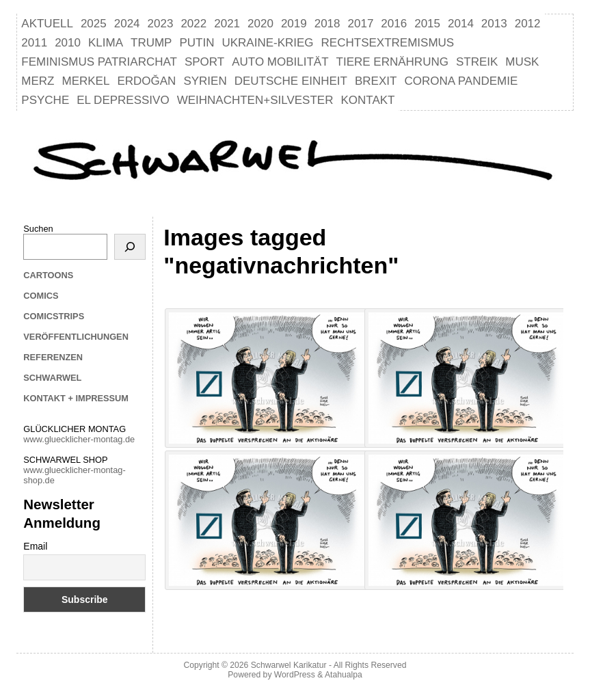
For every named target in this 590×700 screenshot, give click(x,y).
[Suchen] (130, 247)
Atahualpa (344, 675)
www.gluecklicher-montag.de (79, 439)
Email (35, 546)
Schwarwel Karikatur (289, 665)
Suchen (38, 229)
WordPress (295, 675)
